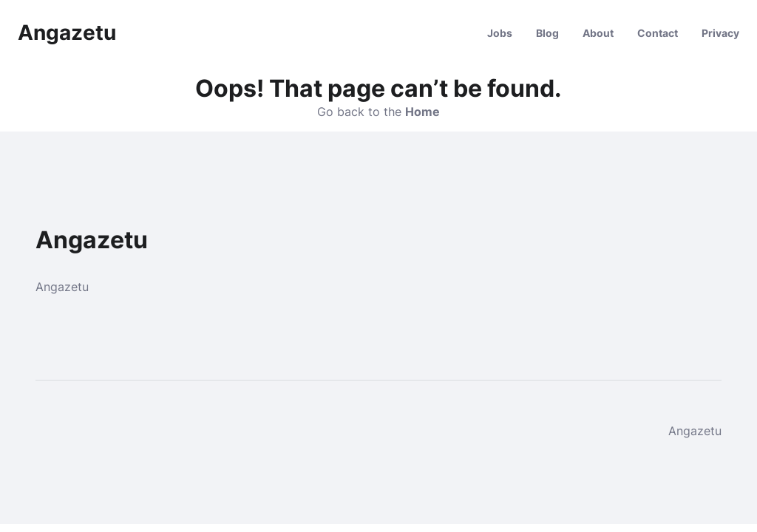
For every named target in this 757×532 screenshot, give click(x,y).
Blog (547, 33)
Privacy (720, 33)
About (598, 33)
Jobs (500, 33)
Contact (658, 33)
